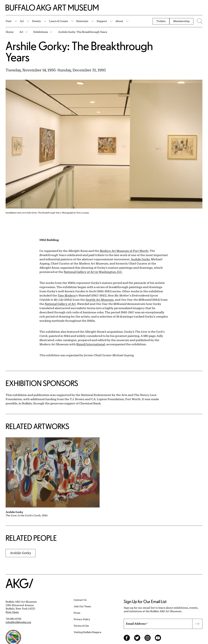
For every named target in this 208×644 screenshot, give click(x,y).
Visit (9, 21)
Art (22, 21)
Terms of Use (81, 626)
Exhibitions (41, 32)
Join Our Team (82, 606)
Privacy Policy (82, 619)
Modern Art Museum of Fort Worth (124, 251)
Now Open (12, 612)
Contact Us (80, 600)
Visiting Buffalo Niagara (87, 632)
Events (37, 21)
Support (102, 21)
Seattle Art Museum (100, 300)
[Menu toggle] (199, 21)
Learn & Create (59, 21)
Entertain (82, 21)
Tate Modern (67, 295)
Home (10, 32)
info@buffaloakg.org (18, 622)
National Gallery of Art (60, 304)
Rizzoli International (91, 344)
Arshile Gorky (140, 259)
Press (77, 613)
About (119, 21)
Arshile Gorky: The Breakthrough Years (83, 32)
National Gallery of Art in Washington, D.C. (93, 272)
